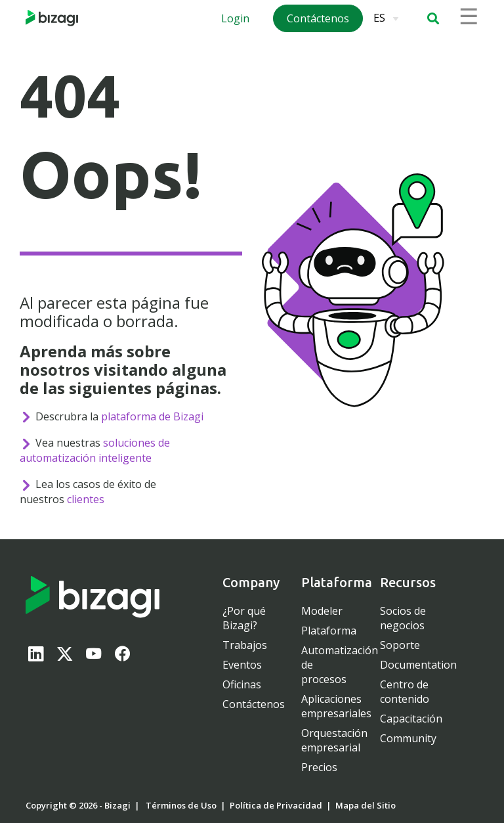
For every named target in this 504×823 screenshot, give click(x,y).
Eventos (242, 665)
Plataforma (329, 631)
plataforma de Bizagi (152, 416)
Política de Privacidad (276, 805)
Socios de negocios (403, 618)
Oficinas (242, 684)
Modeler (322, 611)
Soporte (400, 645)
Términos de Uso (181, 805)
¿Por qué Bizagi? (244, 618)
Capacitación (411, 719)
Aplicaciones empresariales (336, 706)
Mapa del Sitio (366, 805)
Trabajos (245, 645)
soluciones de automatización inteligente (95, 450)
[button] (433, 18)
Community (408, 738)
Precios (319, 767)
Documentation (418, 665)
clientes (86, 499)
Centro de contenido (405, 692)
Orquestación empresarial (334, 740)
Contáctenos (254, 704)
